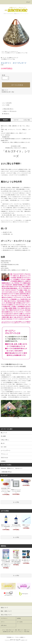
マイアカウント (4, 618)
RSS (25, 632)
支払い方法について (10, 630)
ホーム (3, 52)
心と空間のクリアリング (10, 53)
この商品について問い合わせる (8, 111)
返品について (5, 90)
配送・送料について (19, 630)
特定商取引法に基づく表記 (8, 92)
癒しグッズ (8, 52)
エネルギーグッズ (14, 52)
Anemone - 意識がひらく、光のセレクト (12, 468)
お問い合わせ (4, 625)
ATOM (28, 632)
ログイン (3, 622)
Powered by (16, 640)
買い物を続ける (5, 114)
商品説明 (5, 120)
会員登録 (19, 618)
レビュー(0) (27, 120)
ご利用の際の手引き (6, 472)
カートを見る (20, 622)
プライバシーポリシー (19, 632)
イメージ (16, 120)
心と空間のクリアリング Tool (22, 53)
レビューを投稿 (5, 105)
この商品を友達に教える (7, 109)
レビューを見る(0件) (6, 103)
